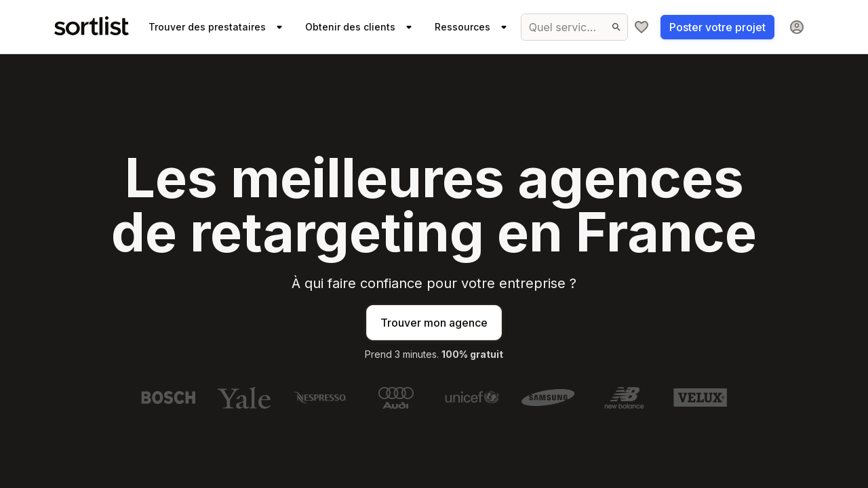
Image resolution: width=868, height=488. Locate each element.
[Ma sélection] (642, 27)
